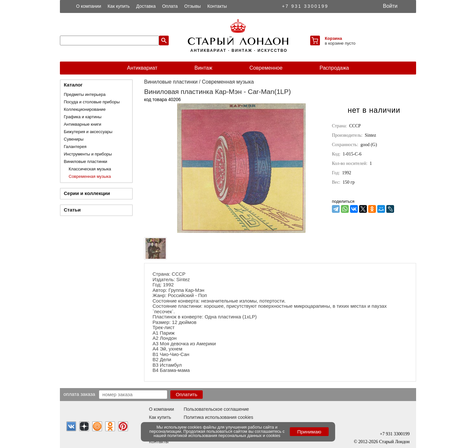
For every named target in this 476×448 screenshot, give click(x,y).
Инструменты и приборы (88, 154)
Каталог (73, 85)
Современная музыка (90, 176)
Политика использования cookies (218, 417)
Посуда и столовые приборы (92, 102)
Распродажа (334, 68)
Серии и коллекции (87, 193)
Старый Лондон (394, 442)
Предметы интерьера (85, 94)
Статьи (72, 210)
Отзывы (193, 6)
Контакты (217, 6)
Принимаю (309, 432)
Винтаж (203, 68)
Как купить (119, 6)
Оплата (170, 6)
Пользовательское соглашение (216, 409)
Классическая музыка (90, 169)
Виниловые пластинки (85, 161)
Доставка (146, 6)
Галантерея (75, 147)
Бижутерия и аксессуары (88, 132)
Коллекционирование (85, 109)
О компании (89, 6)
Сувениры (74, 139)
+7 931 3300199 (305, 6)
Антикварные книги (82, 124)
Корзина (333, 38)
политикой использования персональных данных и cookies (224, 436)
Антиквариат (142, 68)
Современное (266, 68)
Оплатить (187, 394)
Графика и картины (83, 117)
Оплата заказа (79, 394)
